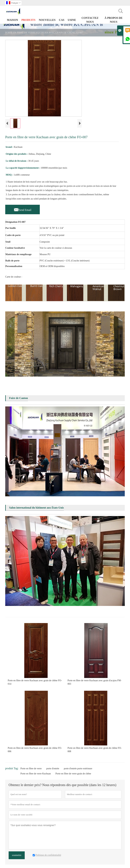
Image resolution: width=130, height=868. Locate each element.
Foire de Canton (19, 398)
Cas (62, 20)
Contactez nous (90, 20)
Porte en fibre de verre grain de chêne (73, 774)
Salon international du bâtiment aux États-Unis (36, 508)
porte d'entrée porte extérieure (78, 769)
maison (13, 20)
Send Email (23, 209)
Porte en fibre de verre (31, 769)
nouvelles (47, 20)
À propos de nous (114, 20)
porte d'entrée (53, 769)
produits (29, 20)
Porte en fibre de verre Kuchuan (36, 774)
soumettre (17, 855)
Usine (72, 20)
